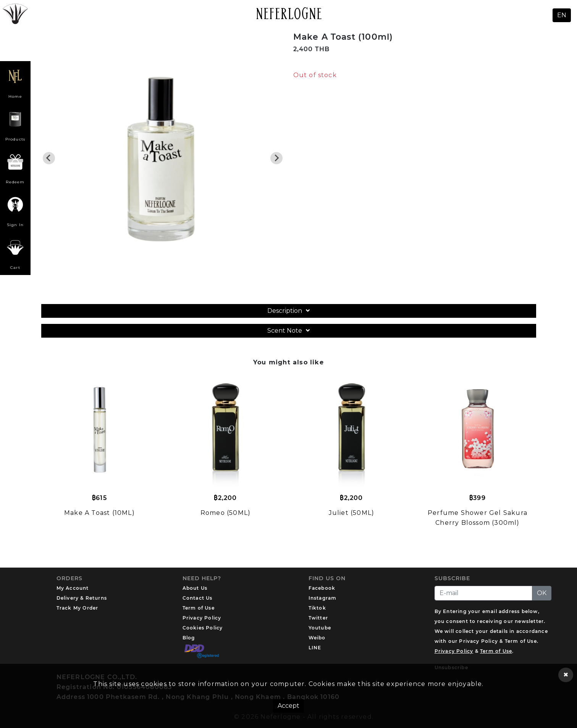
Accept (288, 706)
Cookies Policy (203, 628)
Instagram (323, 598)
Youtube (320, 628)
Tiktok (317, 608)
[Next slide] (276, 158)
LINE (315, 648)
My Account (73, 588)
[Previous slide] (49, 158)
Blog (189, 638)
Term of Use (199, 608)
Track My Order (78, 608)
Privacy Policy (202, 618)
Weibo (317, 638)
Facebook (322, 588)
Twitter (318, 618)
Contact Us (198, 598)
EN (562, 15)
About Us (195, 588)
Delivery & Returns (82, 598)
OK (542, 593)
